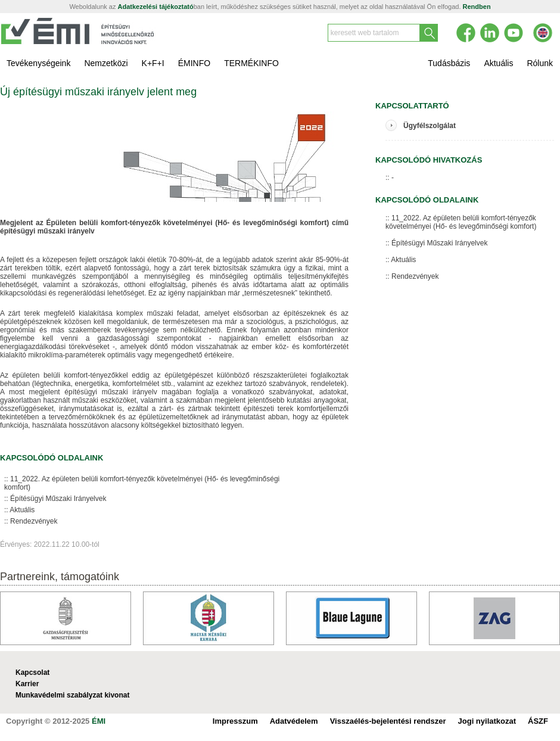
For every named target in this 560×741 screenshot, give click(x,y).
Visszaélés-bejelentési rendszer (388, 721)
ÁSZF (538, 721)
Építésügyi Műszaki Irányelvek (58, 499)
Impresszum (235, 721)
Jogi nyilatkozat (487, 721)
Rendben (477, 7)
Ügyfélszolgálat (430, 126)
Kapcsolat (32, 672)
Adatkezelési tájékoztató (156, 7)
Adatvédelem (294, 721)
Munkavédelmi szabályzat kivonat (72, 695)
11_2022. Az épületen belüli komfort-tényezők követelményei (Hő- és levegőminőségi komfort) (142, 483)
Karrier (27, 684)
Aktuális (22, 510)
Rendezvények (34, 521)
